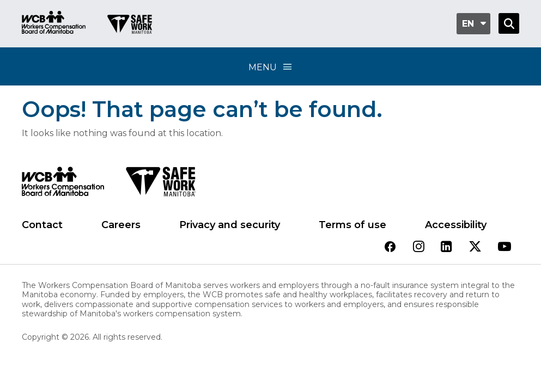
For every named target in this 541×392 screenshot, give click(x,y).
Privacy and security (230, 225)
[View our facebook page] (390, 247)
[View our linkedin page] (446, 247)
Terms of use (352, 225)
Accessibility (456, 225)
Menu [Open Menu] (271, 67)
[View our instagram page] (419, 247)
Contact (42, 225)
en (468, 24)
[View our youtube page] (504, 247)
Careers (121, 225)
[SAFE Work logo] (160, 185)
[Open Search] (509, 23)
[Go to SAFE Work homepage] (130, 26)
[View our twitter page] (475, 247)
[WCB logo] (63, 185)
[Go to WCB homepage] (54, 24)
